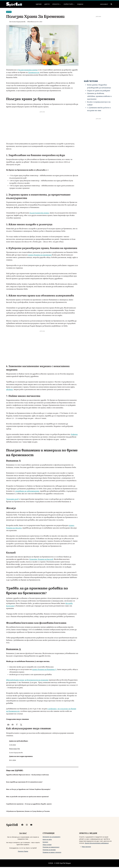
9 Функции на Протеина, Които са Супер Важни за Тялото (28, 812)
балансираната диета (28, 70)
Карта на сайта (47, 840)
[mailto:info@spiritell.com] (31, 826)
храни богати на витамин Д (44, 670)
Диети (47, 4)
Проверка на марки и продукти (52, 853)
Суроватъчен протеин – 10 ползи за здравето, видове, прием (29, 805)
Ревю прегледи (86, 848)
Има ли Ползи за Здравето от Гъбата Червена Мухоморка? (28, 790)
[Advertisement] (42, 129)
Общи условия (47, 846)
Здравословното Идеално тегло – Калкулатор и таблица (27, 776)
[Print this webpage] (8, 725)
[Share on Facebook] (17, 725)
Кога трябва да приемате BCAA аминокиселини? (24, 783)
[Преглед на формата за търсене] (111, 4)
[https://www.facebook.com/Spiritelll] (22, 826)
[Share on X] (21, 725)
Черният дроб (12, 499)
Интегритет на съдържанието (52, 838)
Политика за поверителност (51, 848)
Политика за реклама (49, 851)
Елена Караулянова (19, 22)
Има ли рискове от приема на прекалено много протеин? (28, 798)
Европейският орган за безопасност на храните (27, 680)
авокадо (10, 390)
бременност (34, 72)
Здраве (39, 4)
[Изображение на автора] (7, 22)
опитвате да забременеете (27, 491)
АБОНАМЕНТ (104, 4)
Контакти (45, 843)
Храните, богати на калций (41, 559)
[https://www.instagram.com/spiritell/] (27, 826)
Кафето (74, 434)
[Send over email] (13, 725)
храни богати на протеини (40, 255)
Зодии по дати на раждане (99, 91)
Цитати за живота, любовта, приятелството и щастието (99, 96)
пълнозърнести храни (39, 213)
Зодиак (80, 4)
